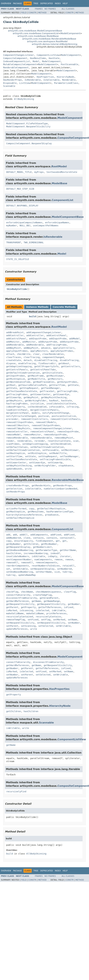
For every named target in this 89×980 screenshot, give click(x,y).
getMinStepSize (16, 379)
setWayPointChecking (19, 466)
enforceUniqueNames (57, 223)
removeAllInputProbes (20, 422)
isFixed (68, 607)
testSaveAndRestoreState (62, 172)
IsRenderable (33, 80)
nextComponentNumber (19, 560)
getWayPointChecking (54, 397)
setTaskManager (69, 456)
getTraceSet (47, 391)
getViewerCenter (40, 394)
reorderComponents (18, 566)
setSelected (46, 626)
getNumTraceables (44, 382)
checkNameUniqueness (48, 592)
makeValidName (15, 613)
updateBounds (14, 469)
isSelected (42, 610)
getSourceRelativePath (32, 385)
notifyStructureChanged (21, 416)
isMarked (12, 610)
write (28, 469)
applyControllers (64, 348)
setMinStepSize (37, 453)
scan (76, 441)
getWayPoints (14, 401)
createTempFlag (42, 595)
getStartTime (57, 385)
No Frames (50, 9)
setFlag (46, 620)
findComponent (44, 541)
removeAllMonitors (18, 425)
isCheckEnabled (37, 407)
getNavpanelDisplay (18, 547)
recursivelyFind (16, 791)
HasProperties (45, 77)
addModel (74, 339)
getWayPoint (31, 397)
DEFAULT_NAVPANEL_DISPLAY (22, 206)
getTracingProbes (17, 394)
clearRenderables (53, 354)
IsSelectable (51, 80)
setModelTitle (58, 453)
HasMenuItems (38, 58)
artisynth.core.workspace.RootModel (47, 41)
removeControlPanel (42, 432)
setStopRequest (48, 456)
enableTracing (27, 363)
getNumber (74, 604)
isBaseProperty (16, 407)
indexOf (55, 553)
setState (30, 456)
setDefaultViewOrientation (47, 447)
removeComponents (46, 563)
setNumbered (64, 569)
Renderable (69, 80)
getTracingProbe (67, 391)
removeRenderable (17, 438)
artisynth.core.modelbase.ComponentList (36, 33)
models (36, 413)
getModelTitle (36, 379)
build (32, 316)
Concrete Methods (64, 307)
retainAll (68, 566)
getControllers (71, 366)
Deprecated (47, 3)
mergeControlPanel (18, 413)
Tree (36, 3)
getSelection (14, 489)
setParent (12, 626)
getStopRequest (29, 388)
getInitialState (52, 373)
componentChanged (53, 357)
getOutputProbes (67, 382)
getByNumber (14, 544)
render (10, 441)
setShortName (44, 572)
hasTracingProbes (17, 404)
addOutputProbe (48, 342)
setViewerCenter (16, 463)
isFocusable (56, 407)
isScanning (26, 610)
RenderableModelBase (68, 480)
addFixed (56, 535)
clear (36, 354)
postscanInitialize (64, 416)
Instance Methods (37, 307)
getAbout (64, 363)
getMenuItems (36, 512)
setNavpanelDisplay (42, 569)
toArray (67, 572)
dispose (11, 363)
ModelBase (59, 183)
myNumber (12, 226)
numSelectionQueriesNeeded (60, 489)
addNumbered (14, 538)
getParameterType (46, 550)
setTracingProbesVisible (55, 459)
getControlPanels (17, 370)
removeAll (12, 563)
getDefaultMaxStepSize (51, 509)
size (57, 572)
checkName (27, 592)
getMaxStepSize (16, 512)
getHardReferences (18, 601)
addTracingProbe (56, 345)
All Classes (68, 9)
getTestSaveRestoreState (22, 391)
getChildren (31, 544)
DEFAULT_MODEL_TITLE (19, 172)
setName (73, 620)
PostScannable (69, 64)
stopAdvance (66, 466)
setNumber (74, 623)
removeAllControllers (34, 419)
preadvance (52, 515)
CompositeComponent (15, 58)
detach (28, 360)
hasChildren (14, 553)
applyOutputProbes (62, 351)
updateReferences (17, 629)
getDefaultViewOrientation (23, 373)
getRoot (11, 385)
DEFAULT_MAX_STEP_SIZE (20, 189)
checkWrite (24, 354)
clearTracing (32, 357)
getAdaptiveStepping (19, 366)
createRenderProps (18, 485)
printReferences (56, 613)
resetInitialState (59, 441)
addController (15, 335)
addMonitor (13, 342)
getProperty (28, 607)
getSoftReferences (50, 607)
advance (46, 348)
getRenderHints (41, 485)
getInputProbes (16, 376)
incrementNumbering (36, 553)
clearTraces (14, 357)
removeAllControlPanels (65, 419)
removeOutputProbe (55, 435)
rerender (40, 441)
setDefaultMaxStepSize (20, 518)
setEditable (20, 569)
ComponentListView (48, 55)
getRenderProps (62, 485)
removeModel (14, 435)
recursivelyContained (20, 617)
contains (38, 538)
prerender (12, 419)
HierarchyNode (65, 77)
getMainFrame (36, 376)
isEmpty (52, 556)
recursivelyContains (48, 617)
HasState (54, 58)
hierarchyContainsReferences (24, 515)
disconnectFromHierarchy (22, 598)
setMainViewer (70, 450)
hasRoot (54, 401)
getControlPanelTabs (43, 370)
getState (73, 385)
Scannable (9, 86)
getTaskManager (50, 388)
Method (42, 13)
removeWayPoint (64, 438)
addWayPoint (14, 348)
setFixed (33, 620)
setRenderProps (16, 492)
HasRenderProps (13, 80)
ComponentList (62, 200)
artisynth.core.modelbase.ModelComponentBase (35, 31)
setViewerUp (55, 463)
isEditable (38, 556)
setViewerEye (37, 463)
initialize (37, 404)
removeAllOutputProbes (46, 425)
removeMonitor (32, 435)
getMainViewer (55, 376)
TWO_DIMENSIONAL (34, 242)
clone (27, 538)
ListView (25, 83)
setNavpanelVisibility (20, 623)
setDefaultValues (17, 447)
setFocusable (50, 450)
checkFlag (12, 592)
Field (24, 13)
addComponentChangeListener (44, 332)
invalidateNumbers (18, 556)
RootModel (59, 166)
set (8, 569)
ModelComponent (70, 33)
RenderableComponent (16, 68)
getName (36, 601)
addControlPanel (56, 335)
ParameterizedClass (66, 83)
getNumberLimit (42, 547)
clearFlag (70, 592)
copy (32, 509)
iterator (65, 556)
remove (58, 560)
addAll (24, 535)
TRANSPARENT (14, 242)
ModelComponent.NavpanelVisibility (28, 127)
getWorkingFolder (36, 401)
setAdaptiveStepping (35, 444)
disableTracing (69, 360)
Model (36, 61)
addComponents (39, 535)
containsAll (67, 538)
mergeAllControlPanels (44, 410)
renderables (24, 441)
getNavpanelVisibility (20, 604)
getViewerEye (61, 394)
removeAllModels (46, 422)
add (8, 535)
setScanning (28, 626)
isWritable (58, 610)
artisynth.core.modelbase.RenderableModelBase (49, 39)
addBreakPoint (15, 332)
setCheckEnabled (60, 444)
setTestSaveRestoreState (22, 459)
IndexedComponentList (17, 61)
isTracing (72, 407)
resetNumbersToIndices (46, 566)
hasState (67, 401)
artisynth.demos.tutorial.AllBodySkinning (55, 44)
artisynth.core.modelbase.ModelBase (38, 36)
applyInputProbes (17, 351)
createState (14, 360)
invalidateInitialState (61, 404)
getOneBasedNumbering (20, 550)
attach (10, 354)
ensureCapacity (24, 541)
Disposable (10, 83)
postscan (44, 416)
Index (58, 3)
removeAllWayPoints (18, 428)
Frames (39, 9)
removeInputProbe (68, 432)
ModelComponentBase (68, 217)
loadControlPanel (17, 410)
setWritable (63, 626)
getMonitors (55, 379)
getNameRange (52, 601)
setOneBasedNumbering (20, 572)
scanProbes (13, 444)
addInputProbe (38, 339)
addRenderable (15, 345)
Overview (6, 3)
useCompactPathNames (46, 226)
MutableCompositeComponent (20, 64)
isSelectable (33, 489)
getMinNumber (49, 544)
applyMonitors (39, 351)
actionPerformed (16, 509)
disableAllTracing (46, 360)
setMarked (59, 620)
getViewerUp (14, 397)
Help (65, 3)
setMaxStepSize (16, 453)
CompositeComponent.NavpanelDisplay (29, 143)
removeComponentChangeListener (52, 428)
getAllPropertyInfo (46, 366)
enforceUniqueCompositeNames (24, 223)
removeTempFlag (16, 620)
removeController (17, 432)
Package (17, 3)
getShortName (68, 550)
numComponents (43, 560)
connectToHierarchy (18, 595)
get (58, 541)
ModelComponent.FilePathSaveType (27, 124)
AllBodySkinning (24, 99)
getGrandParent (49, 598)
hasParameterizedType (60, 512)
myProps (39, 172)
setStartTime (14, 456)
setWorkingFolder (45, 466)
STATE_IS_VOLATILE (18, 259)
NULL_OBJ (25, 226)
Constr (32, 13)
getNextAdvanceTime (18, 382)
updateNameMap (27, 575)
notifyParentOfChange (56, 413)
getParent (12, 607)
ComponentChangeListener (19, 55)
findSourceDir (47, 363)
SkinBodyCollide (17, 289)
